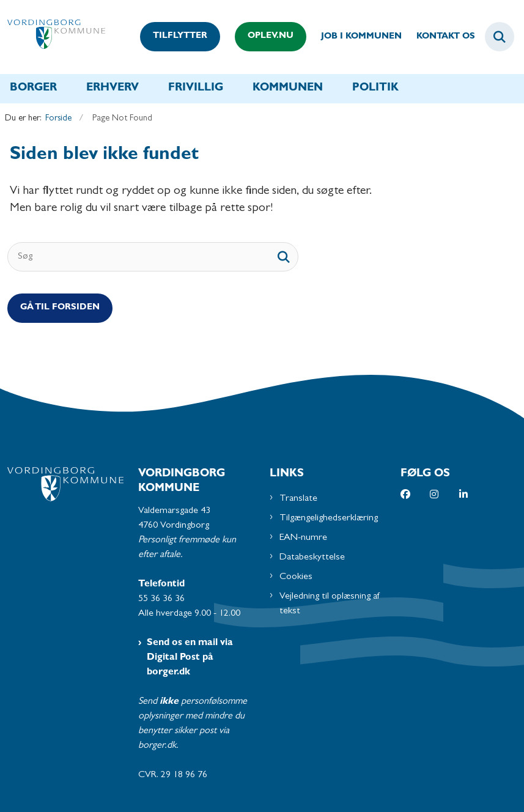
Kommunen (288, 89)
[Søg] (153, 257)
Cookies (296, 577)
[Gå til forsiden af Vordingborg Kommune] (53, 37)
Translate (298, 499)
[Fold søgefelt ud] (500, 37)
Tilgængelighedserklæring (329, 519)
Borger (33, 89)
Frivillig (196, 89)
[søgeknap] (284, 257)
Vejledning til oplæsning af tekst (330, 604)
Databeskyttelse (312, 558)
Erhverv (113, 89)
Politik (375, 89)
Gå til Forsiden (60, 308)
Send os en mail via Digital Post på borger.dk (190, 658)
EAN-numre (303, 538)
